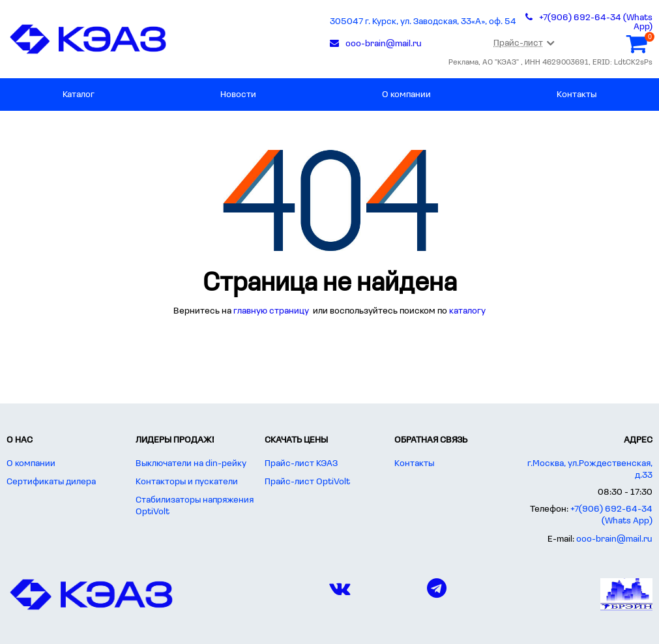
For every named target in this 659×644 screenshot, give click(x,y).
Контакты (577, 95)
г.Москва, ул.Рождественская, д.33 (590, 470)
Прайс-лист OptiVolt (307, 482)
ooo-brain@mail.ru (614, 539)
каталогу (467, 311)
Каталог (79, 95)
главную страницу (272, 311)
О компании (406, 95)
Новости (238, 95)
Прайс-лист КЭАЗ (301, 464)
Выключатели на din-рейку (191, 464)
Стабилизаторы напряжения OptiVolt (195, 506)
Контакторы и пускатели (187, 482)
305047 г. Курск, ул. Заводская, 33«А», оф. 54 (423, 22)
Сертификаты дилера (51, 482)
